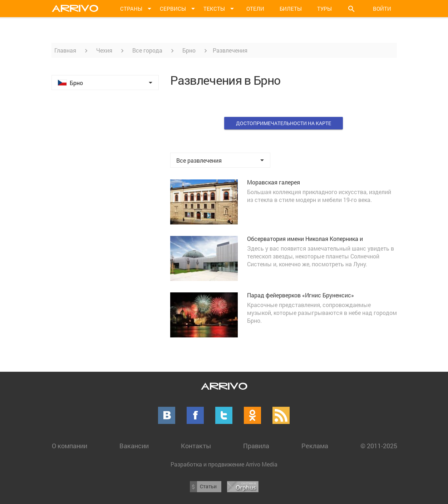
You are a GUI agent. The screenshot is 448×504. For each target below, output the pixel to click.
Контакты (196, 446)
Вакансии (134, 446)
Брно (189, 50)
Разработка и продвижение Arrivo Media (224, 464)
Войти (382, 9)
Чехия (104, 50)
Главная (65, 50)
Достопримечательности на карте (284, 123)
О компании (70, 446)
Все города (147, 50)
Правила (256, 446)
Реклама (315, 446)
